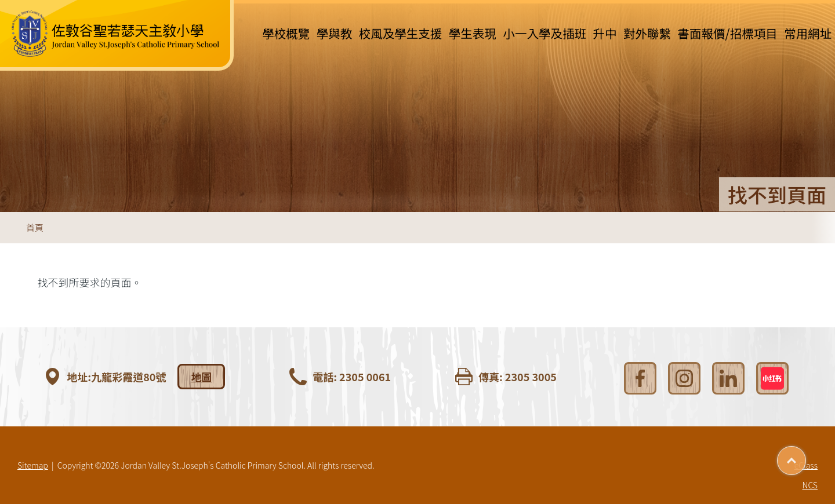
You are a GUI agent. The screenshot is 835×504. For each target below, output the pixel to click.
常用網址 (808, 33)
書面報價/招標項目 (728, 33)
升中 (605, 33)
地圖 (201, 377)
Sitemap (33, 465)
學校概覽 (286, 33)
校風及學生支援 (401, 33)
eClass (806, 465)
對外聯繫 (647, 33)
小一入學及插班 (544, 33)
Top (806, 456)
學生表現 (473, 33)
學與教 (335, 33)
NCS (810, 485)
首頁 (35, 227)
